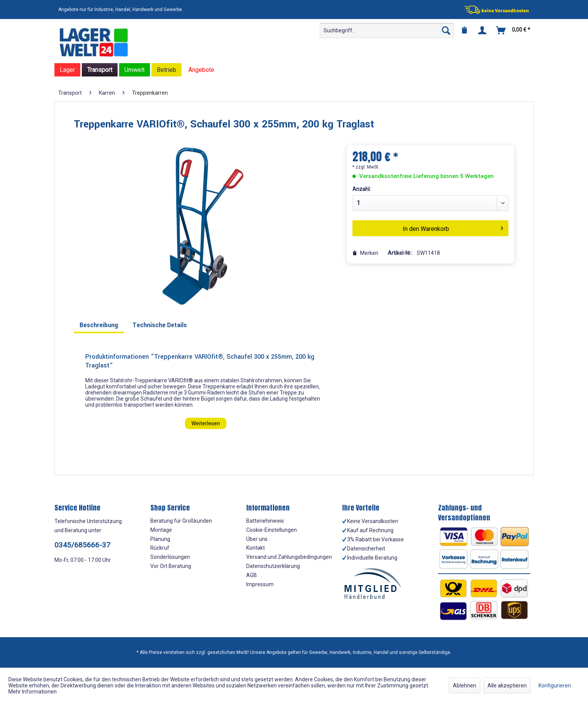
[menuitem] (387, 30)
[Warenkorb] (513, 30)
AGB (252, 575)
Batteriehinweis (265, 521)
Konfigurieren (555, 686)
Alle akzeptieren (507, 686)
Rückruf (160, 548)
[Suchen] (446, 30)
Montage (161, 530)
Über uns (257, 539)
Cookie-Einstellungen (272, 530)
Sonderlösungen (170, 557)
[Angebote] (201, 70)
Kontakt (256, 548)
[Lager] (67, 70)
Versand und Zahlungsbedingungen (289, 557)
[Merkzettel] (464, 30)
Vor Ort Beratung (171, 566)
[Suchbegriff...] (387, 30)
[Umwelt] (135, 70)
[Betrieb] (167, 70)
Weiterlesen (206, 423)
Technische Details (160, 325)
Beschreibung (99, 325)
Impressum (260, 584)
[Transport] (100, 70)
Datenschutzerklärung (273, 566)
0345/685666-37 (82, 545)
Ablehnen (465, 686)
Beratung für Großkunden (181, 521)
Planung (160, 539)
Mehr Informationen (33, 692)
